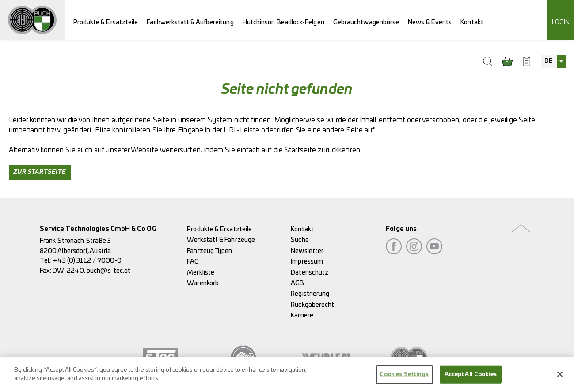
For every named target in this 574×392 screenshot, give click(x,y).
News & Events (430, 22)
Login (561, 22)
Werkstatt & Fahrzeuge (221, 240)
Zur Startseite (40, 172)
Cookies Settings (404, 377)
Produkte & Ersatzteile (106, 22)
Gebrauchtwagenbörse (366, 22)
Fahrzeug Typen (209, 251)
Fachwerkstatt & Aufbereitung (190, 22)
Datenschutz (310, 273)
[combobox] (553, 61)
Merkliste (201, 273)
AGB (297, 283)
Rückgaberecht (312, 305)
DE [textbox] (548, 61)
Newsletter (307, 251)
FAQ (193, 262)
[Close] (560, 377)
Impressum (307, 262)
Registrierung (310, 294)
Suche (300, 240)
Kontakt (472, 22)
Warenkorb (203, 283)
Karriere (302, 315)
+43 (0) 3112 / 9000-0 (87, 261)
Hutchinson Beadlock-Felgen (283, 22)
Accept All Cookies (471, 377)
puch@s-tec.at (108, 271)
